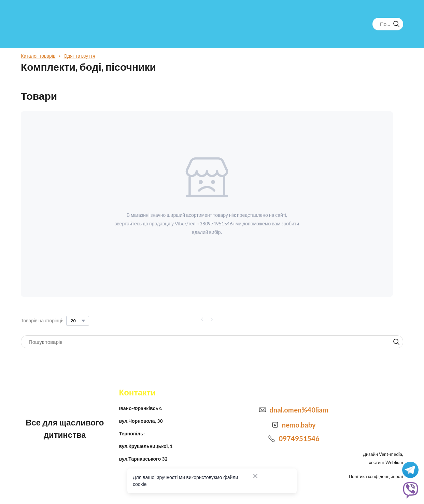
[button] (396, 24)
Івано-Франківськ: (141, 408)
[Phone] (272, 438)
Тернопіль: (132, 433)
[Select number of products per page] (78, 321)
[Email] (263, 410)
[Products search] (388, 24)
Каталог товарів (38, 56)
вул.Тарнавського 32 (143, 459)
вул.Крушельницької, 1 (146, 446)
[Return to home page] (49, 24)
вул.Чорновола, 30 (141, 421)
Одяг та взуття (79, 56)
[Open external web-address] (275, 425)
